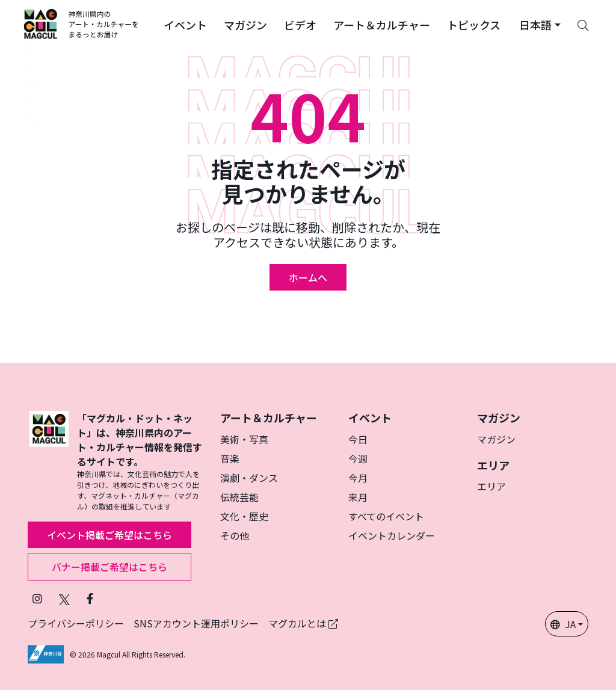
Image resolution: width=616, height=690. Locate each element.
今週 (358, 458)
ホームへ (308, 277)
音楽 (230, 458)
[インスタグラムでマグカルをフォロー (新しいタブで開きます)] (37, 598)
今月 (358, 478)
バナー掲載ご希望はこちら (109, 567)
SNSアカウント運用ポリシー (196, 623)
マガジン (496, 439)
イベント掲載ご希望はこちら (109, 535)
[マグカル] (49, 461)
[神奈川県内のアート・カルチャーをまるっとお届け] (82, 24)
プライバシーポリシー (76, 623)
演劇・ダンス (249, 478)
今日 (358, 439)
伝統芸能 (239, 497)
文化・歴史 (244, 516)
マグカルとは (303, 623)
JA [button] (563, 624)
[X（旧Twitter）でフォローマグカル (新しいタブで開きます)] (64, 598)
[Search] (583, 24)
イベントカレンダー (392, 535)
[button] (185, 24)
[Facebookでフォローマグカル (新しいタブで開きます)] (90, 598)
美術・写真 (244, 439)
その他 (235, 535)
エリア (491, 486)
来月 (358, 497)
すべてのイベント (386, 516)
